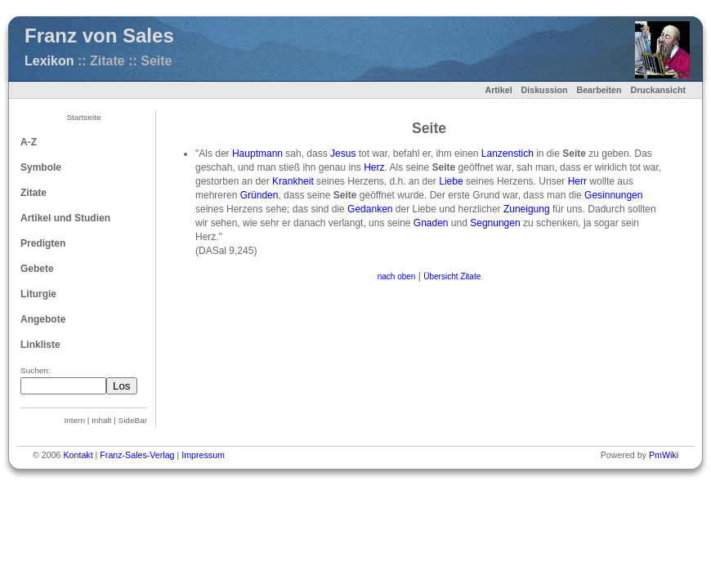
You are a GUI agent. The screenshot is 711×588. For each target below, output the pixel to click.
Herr (577, 181)
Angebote (43, 319)
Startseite (83, 117)
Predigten (43, 243)
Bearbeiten (599, 90)
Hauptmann (257, 154)
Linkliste (40, 345)
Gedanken (370, 209)
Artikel (498, 90)
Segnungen (495, 223)
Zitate (34, 193)
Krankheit (293, 181)
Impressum (203, 455)
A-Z (29, 142)
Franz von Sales (99, 36)
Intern (75, 420)
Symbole (41, 167)
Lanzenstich (508, 154)
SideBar (133, 420)
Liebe (451, 181)
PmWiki (664, 455)
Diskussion (545, 90)
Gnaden (431, 223)
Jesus (343, 154)
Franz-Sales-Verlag (137, 455)
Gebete (37, 269)
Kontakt (78, 455)
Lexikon (49, 61)
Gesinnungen (613, 195)
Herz (374, 167)
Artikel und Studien (65, 218)
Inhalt (101, 420)
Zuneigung (527, 209)
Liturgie (38, 294)
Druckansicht (658, 90)
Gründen (259, 195)
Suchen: (36, 370)
